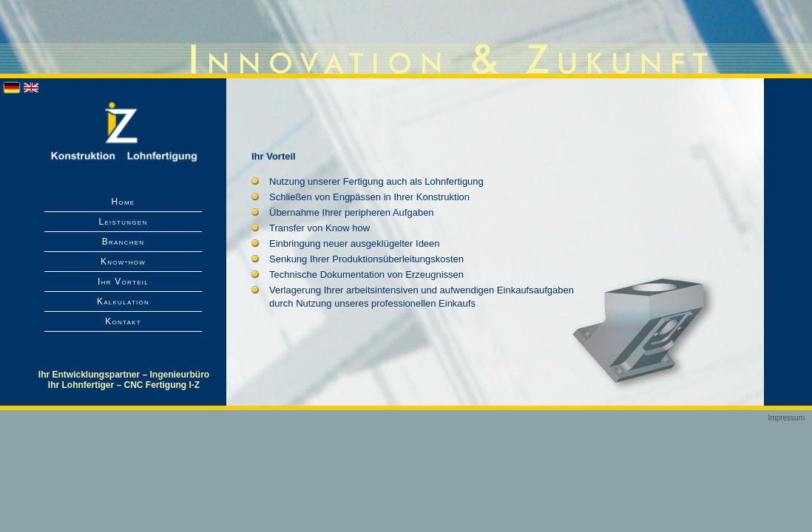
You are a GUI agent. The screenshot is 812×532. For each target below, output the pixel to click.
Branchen (124, 242)
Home (124, 202)
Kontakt (123, 321)
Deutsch (12, 88)
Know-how (123, 262)
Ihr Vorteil (123, 282)
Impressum (786, 418)
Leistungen (123, 222)
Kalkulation (123, 301)
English (31, 88)
